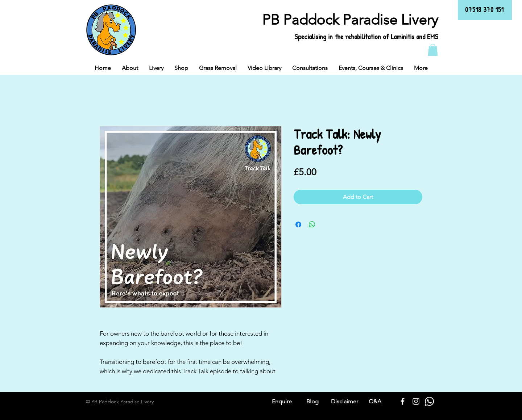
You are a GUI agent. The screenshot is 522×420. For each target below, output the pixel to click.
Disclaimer (345, 401)
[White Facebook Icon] (403, 401)
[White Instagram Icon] (416, 401)
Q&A (375, 401)
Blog (312, 401)
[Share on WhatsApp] (312, 224)
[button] (433, 50)
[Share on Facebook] (298, 224)
